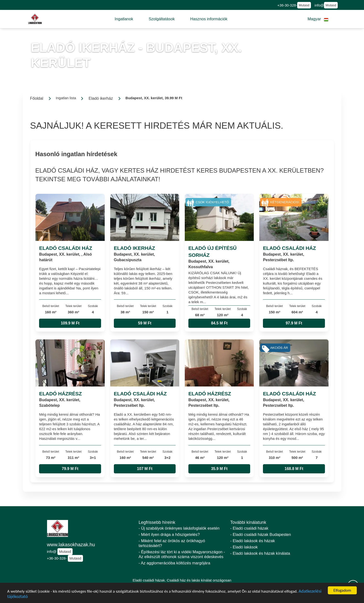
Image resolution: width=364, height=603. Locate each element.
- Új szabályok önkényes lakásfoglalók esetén (179, 528)
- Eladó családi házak (249, 528)
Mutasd (304, 5)
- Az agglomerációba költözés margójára (175, 563)
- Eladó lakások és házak (253, 541)
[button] (124, 19)
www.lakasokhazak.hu (71, 545)
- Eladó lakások (244, 547)
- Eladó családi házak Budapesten (261, 535)
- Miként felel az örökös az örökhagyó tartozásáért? (172, 543)
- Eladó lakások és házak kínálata (260, 553)
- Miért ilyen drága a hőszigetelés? (169, 535)
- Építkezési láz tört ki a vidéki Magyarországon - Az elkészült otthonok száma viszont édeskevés (182, 554)
